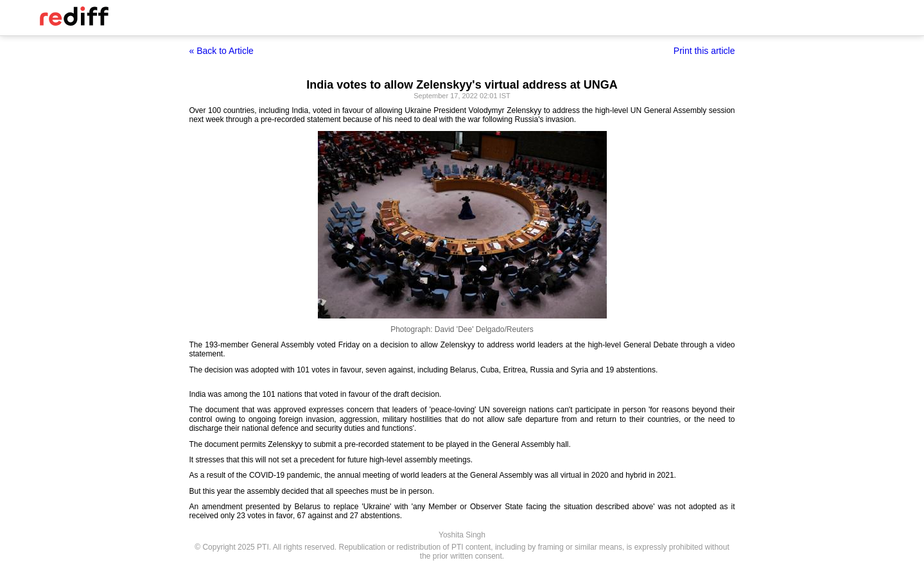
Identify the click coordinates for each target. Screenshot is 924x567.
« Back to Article (222, 51)
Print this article (704, 51)
